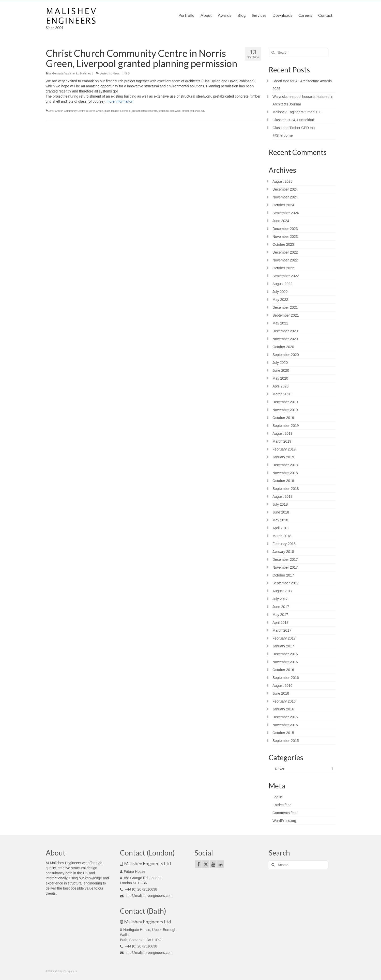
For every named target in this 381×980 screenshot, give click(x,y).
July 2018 (280, 504)
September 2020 (286, 355)
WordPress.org (284, 821)
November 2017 (285, 567)
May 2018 (280, 520)
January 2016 (283, 709)
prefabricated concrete (145, 111)
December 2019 (285, 402)
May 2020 (280, 378)
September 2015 (286, 741)
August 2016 (283, 686)
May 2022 (280, 300)
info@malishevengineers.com (146, 896)
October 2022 (283, 268)
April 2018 (280, 528)
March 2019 (282, 441)
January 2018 (283, 552)
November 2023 (285, 237)
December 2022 (285, 252)
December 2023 (285, 229)
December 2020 (285, 331)
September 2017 (286, 583)
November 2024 (285, 197)
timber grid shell (191, 111)
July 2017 (280, 599)
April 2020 (280, 386)
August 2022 (283, 284)
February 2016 (284, 701)
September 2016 (286, 678)
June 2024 (281, 221)
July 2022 (280, 292)
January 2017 (283, 646)
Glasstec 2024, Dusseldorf (293, 120)
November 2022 (285, 260)
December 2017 (285, 559)
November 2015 (285, 725)
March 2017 (282, 630)
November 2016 (285, 662)
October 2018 (283, 481)
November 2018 (285, 473)
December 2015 (285, 717)
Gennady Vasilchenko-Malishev (72, 73)
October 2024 (283, 205)
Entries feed (282, 805)
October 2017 (283, 575)
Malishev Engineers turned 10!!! (298, 112)
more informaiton (120, 101)
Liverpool (125, 111)
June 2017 (281, 607)
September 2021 (286, 315)
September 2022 (286, 276)
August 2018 (283, 496)
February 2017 (284, 638)
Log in (277, 797)
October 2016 (283, 670)
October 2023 (283, 244)
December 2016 (285, 654)
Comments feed (285, 813)
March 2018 (282, 536)
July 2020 (280, 363)
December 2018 (285, 465)
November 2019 (285, 410)
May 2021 (280, 323)
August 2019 (283, 433)
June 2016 (281, 693)
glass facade (112, 111)
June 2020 (281, 370)
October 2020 (283, 347)
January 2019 (283, 457)
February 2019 (284, 449)
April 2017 (280, 623)
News (116, 73)
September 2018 (286, 489)
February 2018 (284, 544)
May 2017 (280, 615)
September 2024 (286, 213)
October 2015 (283, 733)
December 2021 (285, 307)
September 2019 (286, 426)
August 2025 (283, 181)
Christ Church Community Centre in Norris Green (75, 111)
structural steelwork (170, 111)
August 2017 (283, 591)
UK (203, 111)
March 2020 (282, 394)
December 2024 (285, 189)
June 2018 (281, 512)
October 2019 (283, 418)
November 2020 (285, 339)
